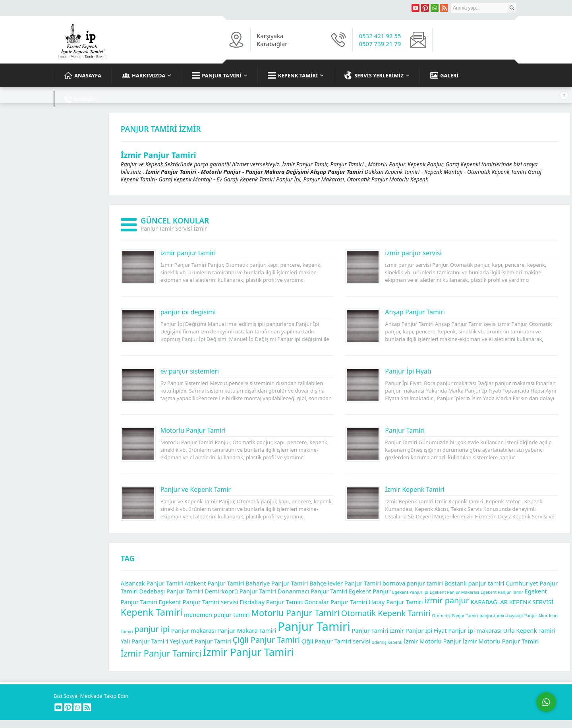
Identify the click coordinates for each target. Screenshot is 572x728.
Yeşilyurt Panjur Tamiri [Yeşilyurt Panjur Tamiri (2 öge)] (200, 641)
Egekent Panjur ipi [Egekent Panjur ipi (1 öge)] (410, 592)
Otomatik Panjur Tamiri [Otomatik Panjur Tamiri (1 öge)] (455, 616)
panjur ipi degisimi (188, 312)
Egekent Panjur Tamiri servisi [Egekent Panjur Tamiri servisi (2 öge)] (199, 602)
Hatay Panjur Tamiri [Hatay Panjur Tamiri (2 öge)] (396, 602)
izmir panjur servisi (413, 253)
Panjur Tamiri (405, 430)
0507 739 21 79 (380, 44)
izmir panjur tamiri (188, 253)
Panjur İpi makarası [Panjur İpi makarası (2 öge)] (475, 630)
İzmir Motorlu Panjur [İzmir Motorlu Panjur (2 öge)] (432, 641)
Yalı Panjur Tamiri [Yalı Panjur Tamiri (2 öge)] (145, 641)
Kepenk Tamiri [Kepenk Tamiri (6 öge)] (152, 612)
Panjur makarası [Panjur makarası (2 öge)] (194, 630)
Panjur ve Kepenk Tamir (196, 489)
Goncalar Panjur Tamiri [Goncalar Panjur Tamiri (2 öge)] (336, 602)
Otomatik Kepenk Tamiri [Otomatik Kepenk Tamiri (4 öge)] (386, 613)
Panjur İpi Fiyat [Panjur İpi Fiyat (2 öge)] (426, 630)
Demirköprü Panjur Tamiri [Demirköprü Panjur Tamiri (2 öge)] (240, 591)
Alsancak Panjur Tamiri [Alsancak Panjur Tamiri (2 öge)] (152, 583)
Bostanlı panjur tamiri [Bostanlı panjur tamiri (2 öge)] (474, 583)
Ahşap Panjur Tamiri (415, 312)
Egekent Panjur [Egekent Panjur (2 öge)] (370, 591)
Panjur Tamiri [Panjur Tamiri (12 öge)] (314, 626)
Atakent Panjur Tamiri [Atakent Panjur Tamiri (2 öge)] (214, 583)
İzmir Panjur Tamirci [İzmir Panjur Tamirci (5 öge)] (161, 653)
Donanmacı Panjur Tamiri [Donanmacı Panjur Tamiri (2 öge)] (313, 591)
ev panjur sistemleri (190, 371)
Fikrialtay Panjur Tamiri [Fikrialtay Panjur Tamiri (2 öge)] (271, 602)
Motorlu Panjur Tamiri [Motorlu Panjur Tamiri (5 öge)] (295, 613)
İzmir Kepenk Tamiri (415, 489)
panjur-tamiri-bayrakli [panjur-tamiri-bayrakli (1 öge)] (501, 616)
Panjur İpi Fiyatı (408, 371)
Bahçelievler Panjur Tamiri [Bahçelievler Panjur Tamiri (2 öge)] (345, 583)
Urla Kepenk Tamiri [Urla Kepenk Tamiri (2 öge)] (529, 630)
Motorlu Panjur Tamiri (193, 430)
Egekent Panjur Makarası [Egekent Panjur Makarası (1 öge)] (454, 592)
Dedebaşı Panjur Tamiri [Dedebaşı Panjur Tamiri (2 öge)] (171, 591)
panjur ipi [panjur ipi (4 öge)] (152, 629)
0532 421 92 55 (380, 36)
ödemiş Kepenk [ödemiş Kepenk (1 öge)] (387, 642)
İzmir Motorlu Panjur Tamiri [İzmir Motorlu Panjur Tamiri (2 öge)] (501, 641)
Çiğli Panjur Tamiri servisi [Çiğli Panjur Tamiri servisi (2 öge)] (336, 641)
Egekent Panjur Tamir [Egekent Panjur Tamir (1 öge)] (502, 592)
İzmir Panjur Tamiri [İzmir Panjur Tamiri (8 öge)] (248, 652)
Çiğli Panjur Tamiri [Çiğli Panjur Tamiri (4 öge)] (266, 640)
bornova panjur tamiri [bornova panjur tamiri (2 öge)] (413, 583)
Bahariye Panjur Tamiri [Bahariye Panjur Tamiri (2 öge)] (277, 583)
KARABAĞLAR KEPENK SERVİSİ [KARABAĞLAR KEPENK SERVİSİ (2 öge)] (512, 602)
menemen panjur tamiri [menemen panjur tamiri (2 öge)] (217, 614)
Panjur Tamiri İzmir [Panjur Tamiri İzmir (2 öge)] (378, 630)
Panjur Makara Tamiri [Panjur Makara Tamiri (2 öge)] (247, 630)
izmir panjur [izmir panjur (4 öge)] (447, 600)
